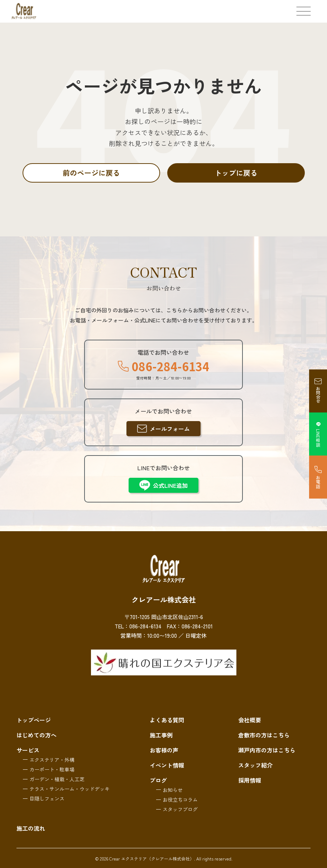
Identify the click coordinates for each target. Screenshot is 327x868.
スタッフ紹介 (255, 765)
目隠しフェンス (47, 798)
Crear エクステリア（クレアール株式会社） (152, 858)
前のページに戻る (91, 173)
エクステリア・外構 (52, 760)
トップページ (34, 720)
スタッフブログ (180, 809)
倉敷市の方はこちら (264, 735)
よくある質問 (167, 720)
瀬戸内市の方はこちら (267, 750)
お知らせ (173, 790)
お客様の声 (164, 750)
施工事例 (161, 735)
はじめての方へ (37, 735)
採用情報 (250, 780)
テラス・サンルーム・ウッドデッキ (69, 789)
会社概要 (250, 720)
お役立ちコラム (180, 799)
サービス (28, 750)
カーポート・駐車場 (52, 769)
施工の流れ (31, 828)
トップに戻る (236, 173)
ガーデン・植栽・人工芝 (57, 779)
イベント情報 (167, 765)
